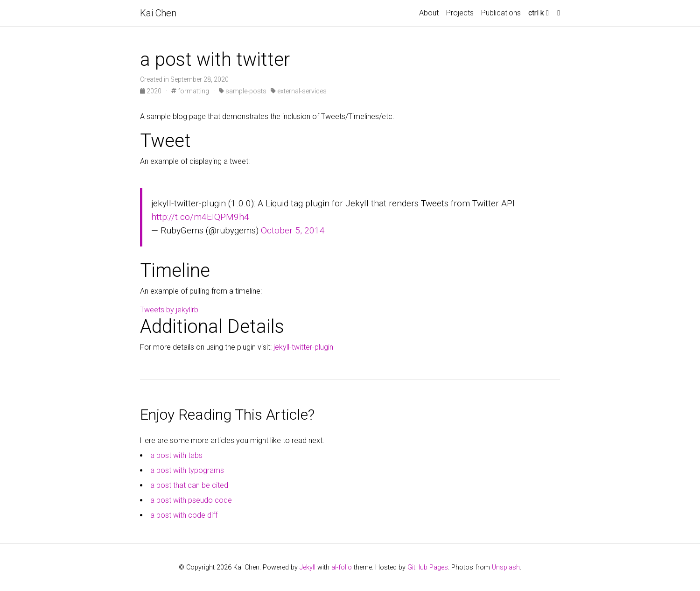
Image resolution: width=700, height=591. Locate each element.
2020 (151, 91)
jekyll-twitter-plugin (303, 347)
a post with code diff (184, 515)
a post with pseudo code (191, 500)
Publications (501, 13)
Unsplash (506, 567)
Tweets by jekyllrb (169, 310)
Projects (460, 13)
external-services (299, 91)
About (429, 13)
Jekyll (308, 567)
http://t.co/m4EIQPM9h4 (200, 217)
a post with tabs (176, 455)
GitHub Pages (428, 567)
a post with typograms (187, 470)
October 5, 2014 (293, 230)
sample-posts (243, 91)
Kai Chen (158, 13)
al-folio (342, 567)
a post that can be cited (189, 485)
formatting (190, 91)
